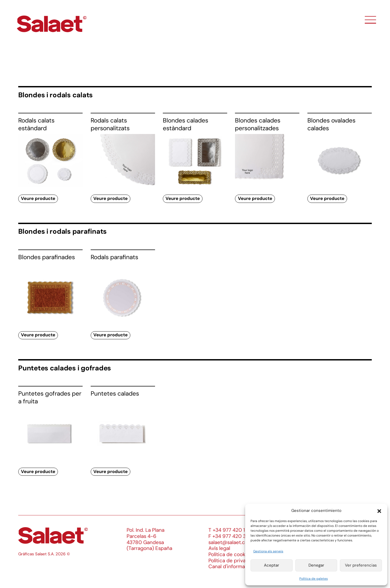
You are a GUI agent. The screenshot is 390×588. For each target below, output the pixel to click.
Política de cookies (230, 554)
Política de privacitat (232, 561)
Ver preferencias (361, 565)
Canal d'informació (230, 566)
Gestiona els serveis (268, 551)
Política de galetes (314, 579)
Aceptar (272, 565)
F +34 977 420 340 (230, 536)
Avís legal (219, 548)
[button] (379, 511)
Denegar (316, 565)
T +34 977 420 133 (230, 530)
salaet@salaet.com (230, 542)
